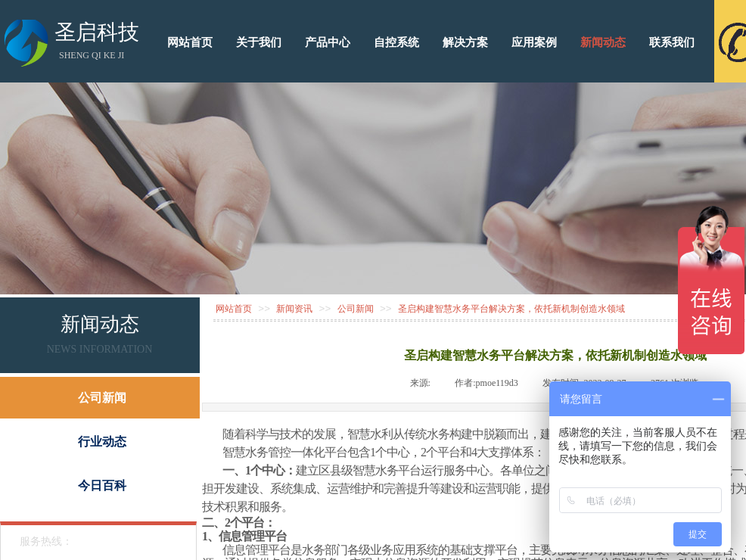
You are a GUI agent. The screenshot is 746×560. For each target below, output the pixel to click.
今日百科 (102, 485)
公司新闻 (356, 309)
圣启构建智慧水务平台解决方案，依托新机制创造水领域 (511, 309)
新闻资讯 (294, 309)
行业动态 (102, 442)
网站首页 (234, 309)
